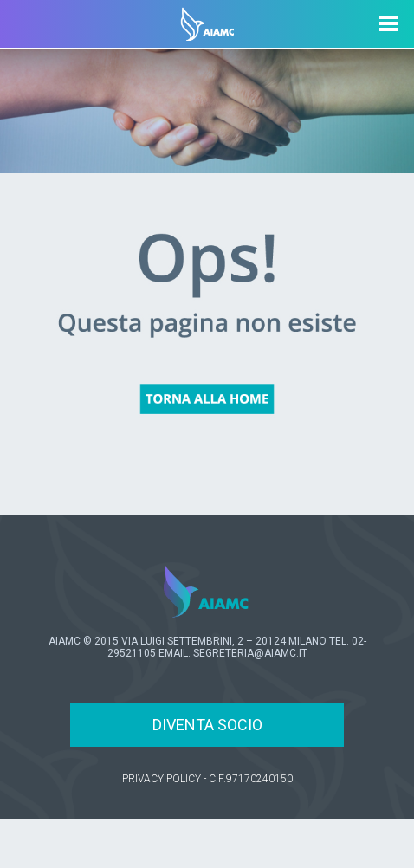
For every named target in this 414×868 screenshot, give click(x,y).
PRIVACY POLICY (162, 779)
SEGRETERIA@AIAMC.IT (250, 653)
